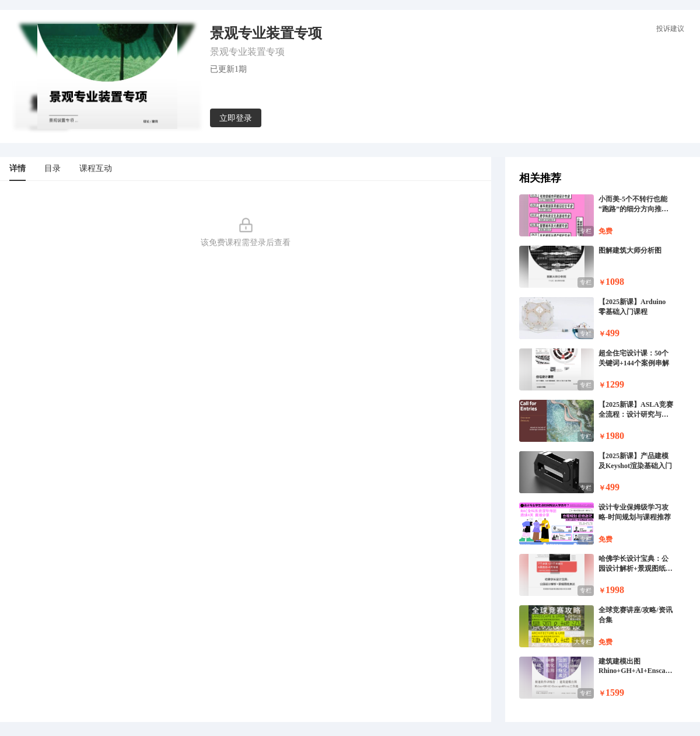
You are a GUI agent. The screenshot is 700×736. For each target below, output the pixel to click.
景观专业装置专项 (247, 52)
